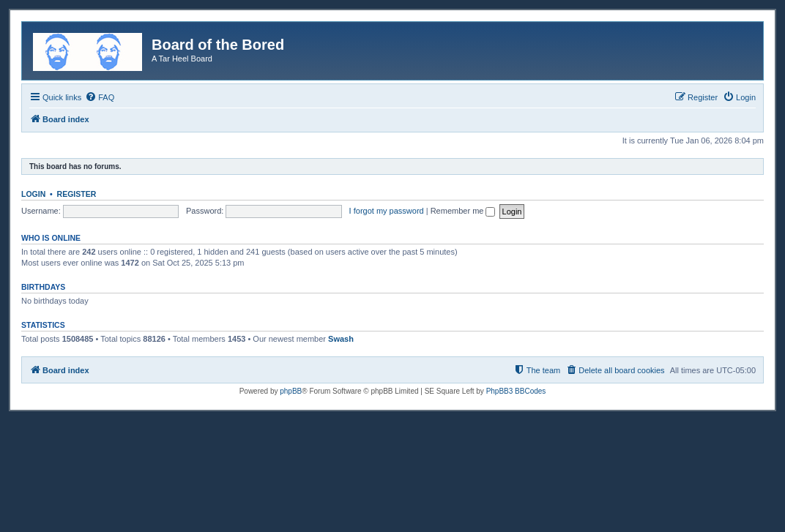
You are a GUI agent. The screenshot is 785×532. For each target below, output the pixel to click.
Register (77, 194)
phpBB (291, 391)
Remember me (463, 211)
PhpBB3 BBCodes (516, 391)
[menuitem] (100, 97)
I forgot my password (387, 211)
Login (33, 194)
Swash (341, 339)
